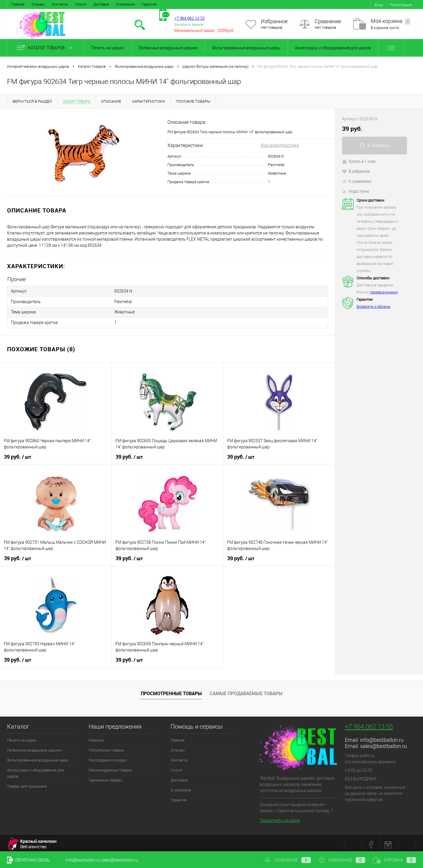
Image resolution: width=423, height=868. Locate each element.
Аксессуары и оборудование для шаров (333, 48)
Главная (18, 4)
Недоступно (356, 191)
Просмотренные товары (171, 692)
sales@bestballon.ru (383, 744)
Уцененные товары (105, 778)
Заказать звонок (189, 25)
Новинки (96, 738)
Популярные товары (106, 748)
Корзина (395, 860)
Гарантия (149, 4)
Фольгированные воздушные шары (246, 48)
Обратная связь (28, 860)
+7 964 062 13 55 (369, 725)
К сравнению (357, 181)
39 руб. (17, 455)
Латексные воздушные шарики (168, 48)
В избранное (356, 171)
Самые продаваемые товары (246, 692)
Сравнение (328, 21)
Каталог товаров (46, 48)
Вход (379, 5)
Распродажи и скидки (108, 758)
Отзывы (38, 4)
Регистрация (401, 5)
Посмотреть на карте (280, 819)
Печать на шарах (108, 48)
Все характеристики (280, 145)
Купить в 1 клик (359, 161)
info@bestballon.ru (382, 738)
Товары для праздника (27, 784)
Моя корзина (391, 21)
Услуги (81, 4)
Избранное (274, 21)
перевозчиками (384, 292)
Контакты (60, 4)
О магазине (125, 4)
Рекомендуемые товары (110, 768)
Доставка (101, 4)
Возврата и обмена (373, 306)
